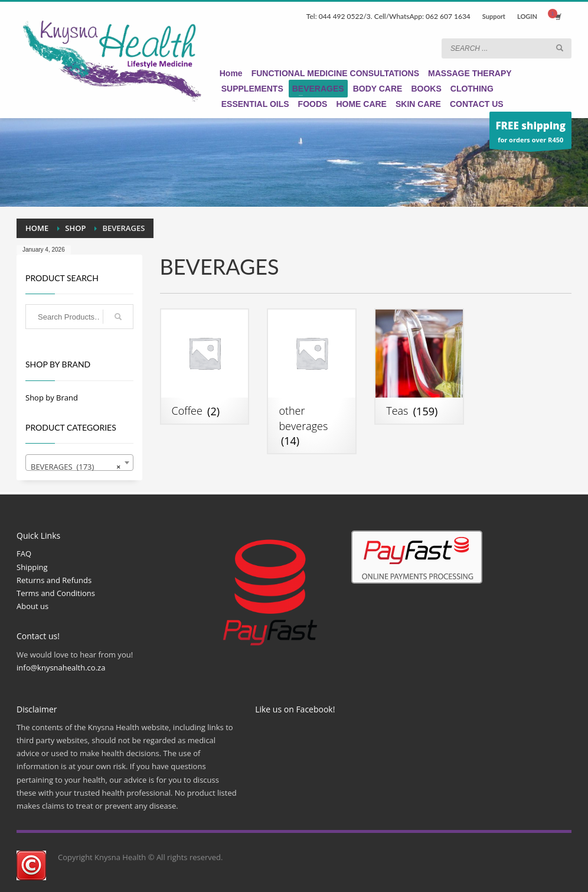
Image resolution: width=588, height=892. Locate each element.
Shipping (32, 567)
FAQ (24, 554)
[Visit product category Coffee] (205, 367)
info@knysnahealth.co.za (61, 668)
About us (32, 606)
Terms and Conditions (56, 593)
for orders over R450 (530, 133)
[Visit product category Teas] (419, 367)
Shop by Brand (52, 398)
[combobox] (79, 463)
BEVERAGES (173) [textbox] (76, 467)
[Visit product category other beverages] (312, 381)
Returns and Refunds (54, 580)
